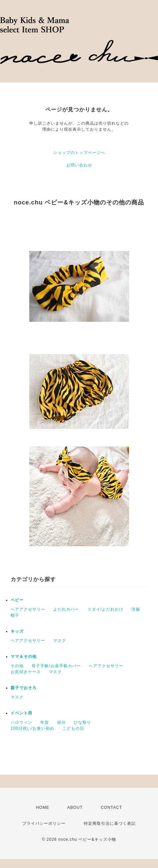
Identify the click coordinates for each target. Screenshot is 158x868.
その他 (17, 666)
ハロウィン (21, 722)
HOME (43, 807)
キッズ (17, 631)
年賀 (45, 722)
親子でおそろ (24, 688)
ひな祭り (82, 722)
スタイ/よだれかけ (105, 609)
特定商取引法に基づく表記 (110, 823)
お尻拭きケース (26, 672)
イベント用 (21, 713)
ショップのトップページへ (79, 153)
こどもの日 (73, 728)
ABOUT (75, 807)
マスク (60, 641)
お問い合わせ (79, 165)
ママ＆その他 (24, 657)
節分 (62, 722)
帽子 (15, 615)
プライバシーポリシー (44, 823)
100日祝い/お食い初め (32, 728)
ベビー (17, 600)
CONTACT (111, 807)
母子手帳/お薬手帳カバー (56, 666)
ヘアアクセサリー (28, 609)
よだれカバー (66, 609)
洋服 (136, 609)
